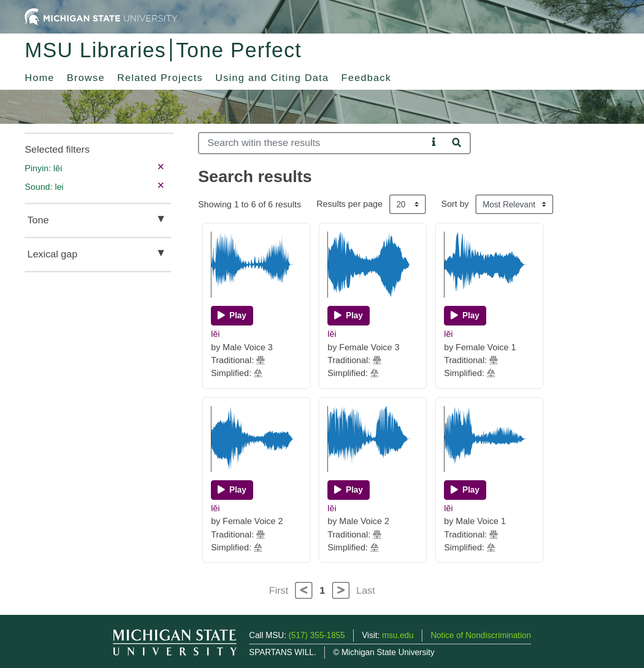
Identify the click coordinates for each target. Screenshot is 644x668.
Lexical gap (52, 254)
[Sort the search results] (514, 204)
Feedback (366, 78)
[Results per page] (408, 204)
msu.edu (398, 635)
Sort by (455, 204)
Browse (86, 78)
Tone (38, 220)
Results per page (350, 204)
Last (366, 590)
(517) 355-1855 (317, 635)
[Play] (232, 316)
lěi (215, 334)
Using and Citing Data (272, 78)
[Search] (313, 143)
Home (40, 78)
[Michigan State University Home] (101, 16)
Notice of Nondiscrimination (481, 635)
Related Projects (160, 78)
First (279, 590)
